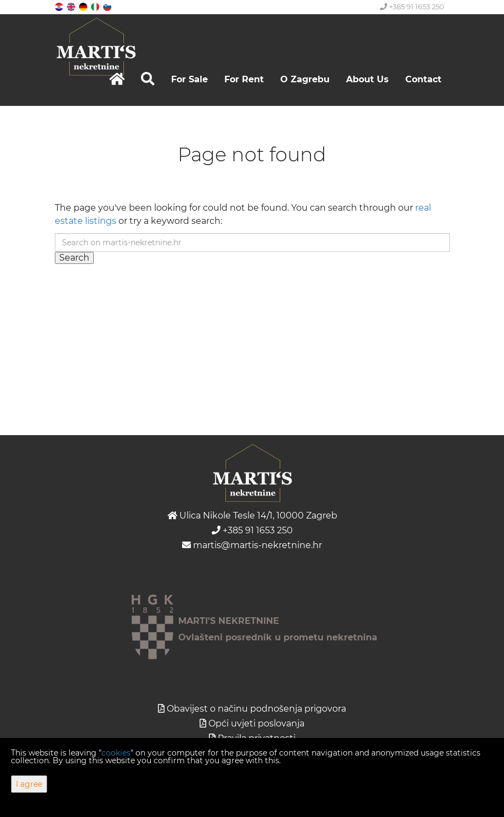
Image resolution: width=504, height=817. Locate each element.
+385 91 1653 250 (412, 7)
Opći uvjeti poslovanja (256, 723)
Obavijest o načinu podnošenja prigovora (256, 709)
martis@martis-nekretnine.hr (252, 545)
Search (74, 258)
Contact (423, 79)
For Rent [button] (244, 79)
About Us (367, 79)
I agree (29, 784)
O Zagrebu (305, 79)
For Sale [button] (189, 79)
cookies (116, 753)
